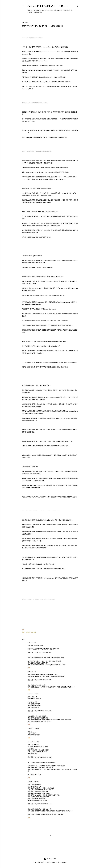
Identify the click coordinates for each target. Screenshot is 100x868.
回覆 (29, 668)
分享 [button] (23, 630)
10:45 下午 (37, 728)
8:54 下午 (33, 643)
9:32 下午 (33, 672)
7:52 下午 (36, 694)
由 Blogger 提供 (50, 859)
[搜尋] (77, 5)
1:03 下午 (37, 742)
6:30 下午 (37, 782)
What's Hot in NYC (31, 632)
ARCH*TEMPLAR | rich (48, 6)
